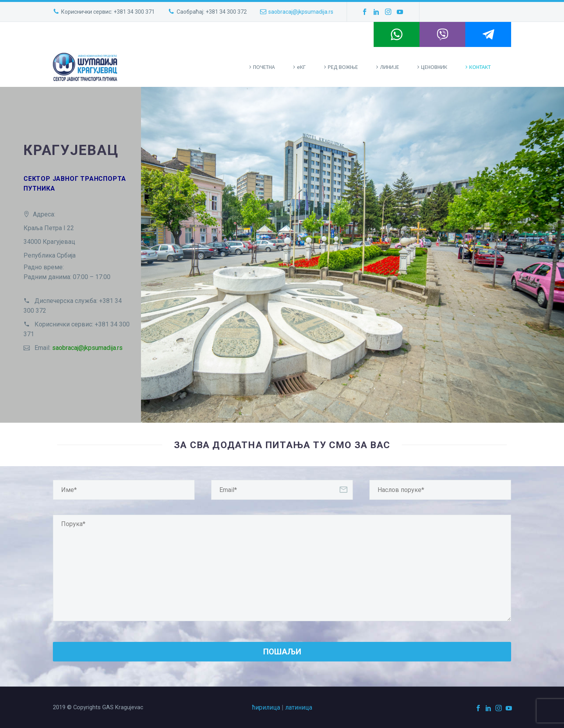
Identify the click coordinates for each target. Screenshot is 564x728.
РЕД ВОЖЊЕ (343, 67)
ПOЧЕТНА (264, 67)
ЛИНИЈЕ (390, 67)
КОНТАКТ (480, 67)
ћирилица (266, 707)
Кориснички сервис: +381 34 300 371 (108, 12)
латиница (299, 707)
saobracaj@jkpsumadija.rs (301, 12)
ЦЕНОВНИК (434, 67)
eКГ (301, 67)
